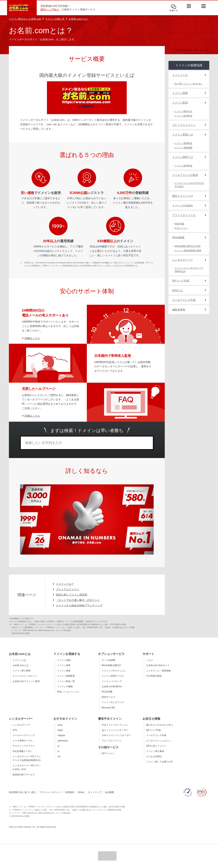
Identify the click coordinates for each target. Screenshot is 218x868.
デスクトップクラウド (24, 746)
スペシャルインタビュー (25, 676)
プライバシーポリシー (50, 792)
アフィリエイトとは (184, 215)
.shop (60, 725)
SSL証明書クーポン (23, 751)
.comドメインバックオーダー (116, 735)
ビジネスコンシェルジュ (158, 741)
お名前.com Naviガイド (158, 665)
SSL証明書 (107, 692)
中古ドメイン (181, 228)
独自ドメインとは (183, 196)
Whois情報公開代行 (111, 665)
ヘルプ (150, 660)
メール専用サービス (23, 741)
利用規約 (70, 792)
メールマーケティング (24, 735)
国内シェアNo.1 (50, 9)
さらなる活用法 (154, 756)
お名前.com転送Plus (112, 686)
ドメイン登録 (64, 660)
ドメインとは (180, 75)
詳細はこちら (32, 338)
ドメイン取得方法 (183, 111)
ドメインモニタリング (113, 702)
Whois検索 (178, 237)
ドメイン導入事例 (22, 671)
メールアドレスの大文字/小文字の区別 (189, 185)
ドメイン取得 (180, 103)
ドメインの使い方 (55, 19)
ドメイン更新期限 (183, 148)
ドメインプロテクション (114, 671)
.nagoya (61, 735)
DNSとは (178, 290)
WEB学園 (179, 224)
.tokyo (60, 730)
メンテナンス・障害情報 (158, 671)
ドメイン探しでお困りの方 (160, 762)
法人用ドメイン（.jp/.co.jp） (189, 84)
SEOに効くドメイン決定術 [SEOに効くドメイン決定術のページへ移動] (72, 595)
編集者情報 (179, 310)
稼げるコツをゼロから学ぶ (160, 725)
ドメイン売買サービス (113, 676)
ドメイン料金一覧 (66, 681)
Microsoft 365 (108, 708)
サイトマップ (95, 792)
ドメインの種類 (65, 686)
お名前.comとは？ (78, 19)
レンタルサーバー (183, 260)
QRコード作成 (181, 281)
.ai (58, 746)
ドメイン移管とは (183, 157)
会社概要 (109, 792)
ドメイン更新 (64, 671)
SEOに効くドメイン (156, 746)
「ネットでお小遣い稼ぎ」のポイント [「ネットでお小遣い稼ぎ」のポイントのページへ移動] (78, 600)
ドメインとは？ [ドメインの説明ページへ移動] (65, 584)
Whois (81, 792)
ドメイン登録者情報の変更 (188, 251)
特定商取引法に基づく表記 (22, 792)
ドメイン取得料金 (183, 116)
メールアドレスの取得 (185, 175)
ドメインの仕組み (183, 205)
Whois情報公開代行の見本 (188, 246)
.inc (59, 756)
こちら (206, 50)
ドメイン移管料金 (183, 166)
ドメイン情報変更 (66, 676)
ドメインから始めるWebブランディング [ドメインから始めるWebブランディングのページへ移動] (79, 605)
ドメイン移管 (64, 665)
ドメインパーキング (112, 681)
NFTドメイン (108, 753)
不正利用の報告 (154, 676)
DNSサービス (108, 697)
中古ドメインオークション (115, 725)
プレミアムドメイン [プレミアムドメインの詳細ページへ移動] (68, 589)
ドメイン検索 (180, 93)
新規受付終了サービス (24, 775)
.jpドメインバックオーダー (115, 730)
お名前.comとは (21, 665)
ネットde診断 (108, 660)
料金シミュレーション (68, 692)
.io (58, 751)
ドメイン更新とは (183, 135)
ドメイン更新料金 (183, 143)
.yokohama (63, 741)
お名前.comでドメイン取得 (26, 681)
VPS (15, 730)
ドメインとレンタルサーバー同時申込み (189, 270)
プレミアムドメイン (184, 125)
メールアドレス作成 (184, 300)
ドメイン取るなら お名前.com (25, 19)
